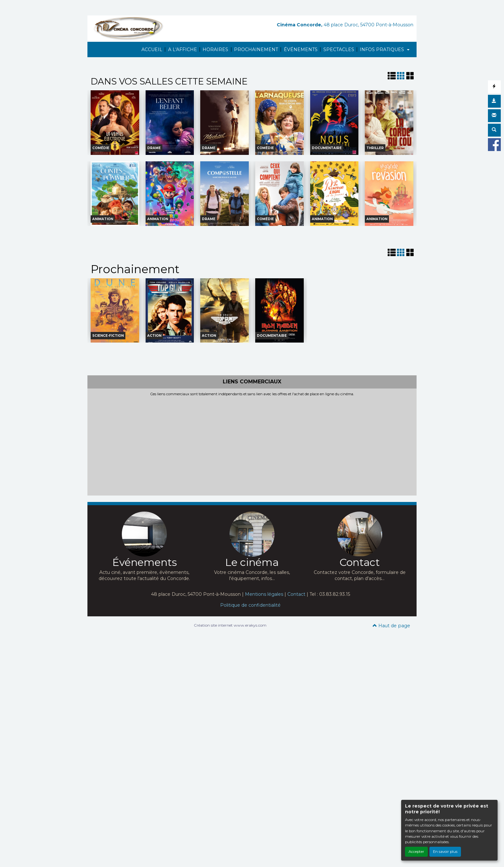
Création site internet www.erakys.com (230, 625)
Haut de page (391, 626)
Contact (296, 594)
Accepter (416, 852)
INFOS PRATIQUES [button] (382, 49)
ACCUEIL (152, 49)
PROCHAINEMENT (256, 49)
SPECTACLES (339, 49)
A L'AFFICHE (183, 49)
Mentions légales (264, 594)
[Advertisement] (252, 445)
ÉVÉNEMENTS (301, 49)
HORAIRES (215, 49)
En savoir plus (445, 852)
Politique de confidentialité (250, 605)
